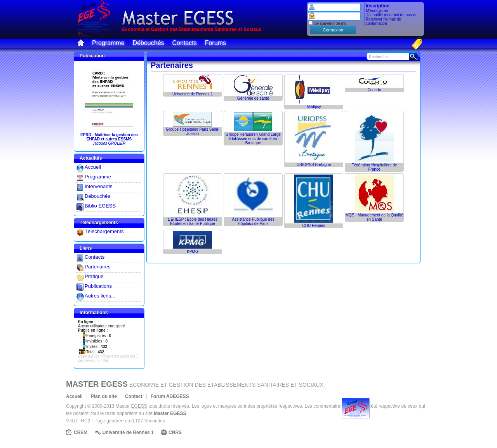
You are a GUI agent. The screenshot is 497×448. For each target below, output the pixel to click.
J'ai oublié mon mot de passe (391, 15)
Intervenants (99, 186)
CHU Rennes (314, 226)
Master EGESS (97, 384)
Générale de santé (253, 98)
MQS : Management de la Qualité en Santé (374, 217)
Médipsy (314, 107)
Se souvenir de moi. (328, 23)
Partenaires (97, 267)
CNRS (175, 432)
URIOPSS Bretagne (314, 165)
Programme (98, 177)
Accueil (93, 167)
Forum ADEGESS (170, 396)
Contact (134, 396)
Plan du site (104, 396)
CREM (81, 432)
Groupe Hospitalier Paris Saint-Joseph (193, 131)
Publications (98, 286)
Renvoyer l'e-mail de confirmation (383, 21)
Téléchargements (104, 231)
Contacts (95, 257)
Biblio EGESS (100, 206)
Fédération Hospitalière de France (374, 167)
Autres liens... (100, 296)
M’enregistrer (377, 11)
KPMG (192, 252)
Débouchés (97, 196)
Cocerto (374, 90)
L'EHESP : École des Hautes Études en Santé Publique (193, 221)
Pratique (94, 276)
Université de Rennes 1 (193, 94)
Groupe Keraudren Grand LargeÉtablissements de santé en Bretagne (253, 139)
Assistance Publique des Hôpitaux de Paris (253, 221)
